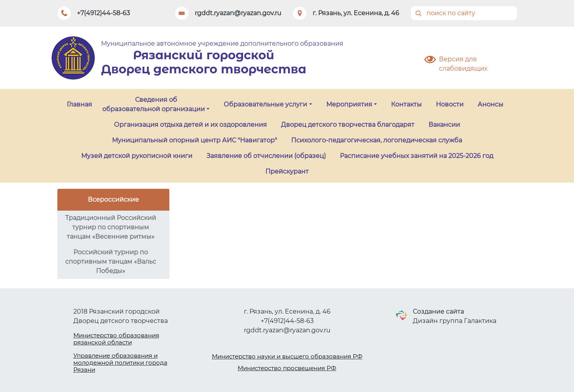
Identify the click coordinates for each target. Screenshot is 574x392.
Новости (450, 104)
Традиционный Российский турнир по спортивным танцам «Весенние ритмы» (111, 227)
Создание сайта (438, 311)
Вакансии (444, 125)
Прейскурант (287, 171)
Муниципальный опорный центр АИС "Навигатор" (195, 140)
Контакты (406, 104)
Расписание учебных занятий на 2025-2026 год (417, 156)
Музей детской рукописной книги (137, 156)
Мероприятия (349, 104)
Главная (79, 104)
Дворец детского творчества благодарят (348, 125)
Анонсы (490, 104)
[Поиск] (464, 13)
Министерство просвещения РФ (287, 368)
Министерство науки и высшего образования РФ (287, 356)
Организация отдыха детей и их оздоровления (190, 125)
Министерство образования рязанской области (116, 339)
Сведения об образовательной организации (154, 104)
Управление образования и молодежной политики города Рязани (120, 363)
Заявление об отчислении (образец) (266, 156)
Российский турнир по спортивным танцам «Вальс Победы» (111, 262)
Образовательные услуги (265, 104)
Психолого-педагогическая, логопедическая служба (377, 140)
